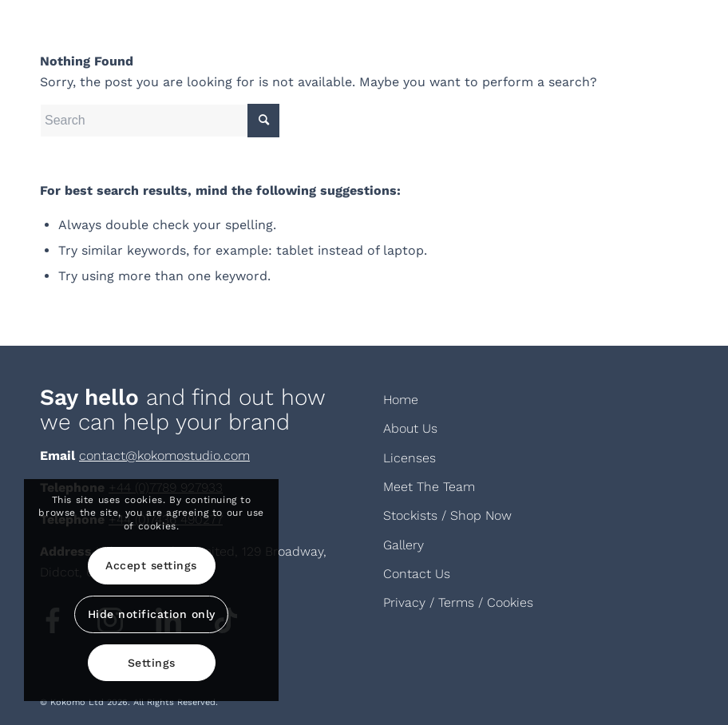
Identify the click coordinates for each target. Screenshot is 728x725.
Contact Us (417, 574)
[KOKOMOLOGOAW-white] (120, 36)
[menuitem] (666, 36)
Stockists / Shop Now (447, 515)
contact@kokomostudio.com (164, 456)
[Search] (160, 121)
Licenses (409, 458)
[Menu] (666, 36)
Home (401, 400)
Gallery (404, 545)
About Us (410, 428)
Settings (152, 663)
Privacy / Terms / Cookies (458, 602)
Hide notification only (152, 614)
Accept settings (151, 565)
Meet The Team (429, 487)
